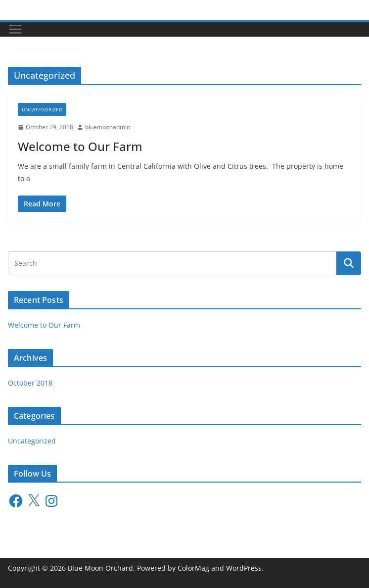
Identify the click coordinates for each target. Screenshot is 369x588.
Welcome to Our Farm (80, 146)
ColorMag (193, 568)
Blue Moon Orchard (100, 568)
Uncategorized (42, 109)
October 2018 (30, 383)
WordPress (244, 568)
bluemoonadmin (108, 127)
